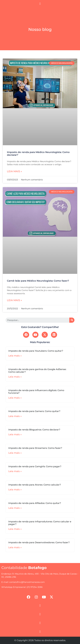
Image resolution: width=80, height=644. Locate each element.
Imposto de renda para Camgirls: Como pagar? (35, 466)
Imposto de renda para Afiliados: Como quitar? (35, 503)
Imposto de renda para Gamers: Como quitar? (34, 411)
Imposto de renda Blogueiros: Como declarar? (34, 430)
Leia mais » (14, 171)
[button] (40, 4)
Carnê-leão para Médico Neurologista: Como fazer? (38, 281)
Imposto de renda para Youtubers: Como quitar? (36, 351)
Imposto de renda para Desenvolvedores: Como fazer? (39, 542)
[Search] (72, 320)
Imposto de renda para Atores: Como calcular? (35, 485)
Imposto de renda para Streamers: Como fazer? (35, 448)
